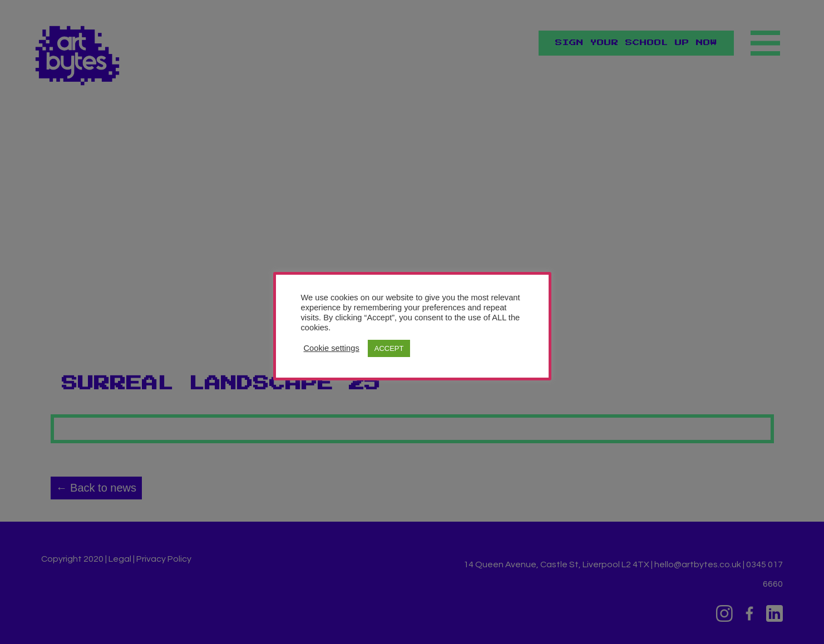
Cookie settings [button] (332, 348)
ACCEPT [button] (389, 348)
